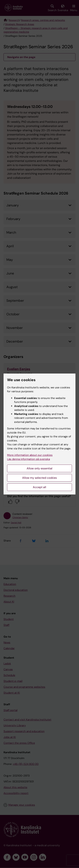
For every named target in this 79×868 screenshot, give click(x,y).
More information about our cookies (30, 455)
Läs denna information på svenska (28, 459)
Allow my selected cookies (39, 478)
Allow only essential (39, 468)
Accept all (39, 487)
